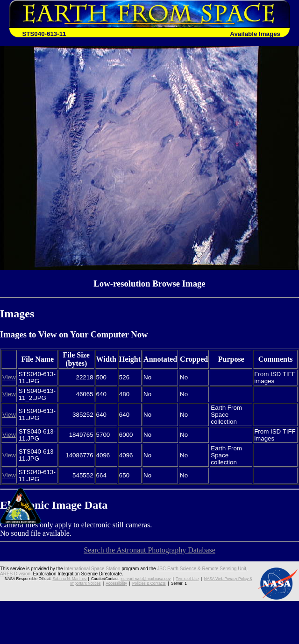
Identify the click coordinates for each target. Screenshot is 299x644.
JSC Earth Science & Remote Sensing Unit (202, 569)
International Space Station (92, 569)
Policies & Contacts (149, 583)
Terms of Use (187, 579)
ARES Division (15, 574)
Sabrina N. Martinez (69, 579)
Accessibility (116, 583)
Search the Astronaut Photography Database (149, 550)
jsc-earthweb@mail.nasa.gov (146, 579)
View (9, 377)
